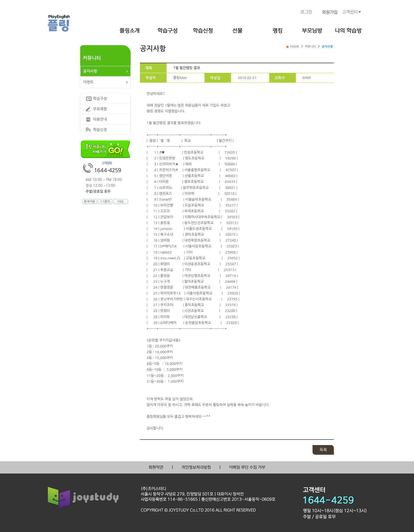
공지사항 (90, 71)
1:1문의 (105, 202)
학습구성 (100, 99)
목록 (323, 450)
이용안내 (100, 119)
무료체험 (100, 109)
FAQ (121, 202)
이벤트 (88, 82)
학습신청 (100, 130)
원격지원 (89, 202)
